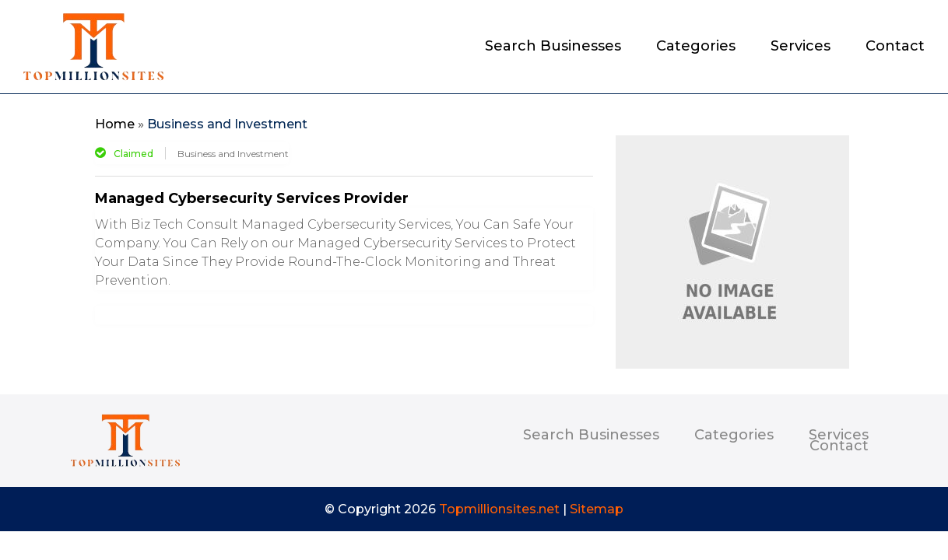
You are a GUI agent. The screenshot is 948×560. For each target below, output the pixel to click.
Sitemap (597, 509)
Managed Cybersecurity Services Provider (252, 198)
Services (801, 47)
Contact (895, 47)
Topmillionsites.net (499, 509)
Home (115, 124)
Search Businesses (553, 47)
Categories (696, 47)
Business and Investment (227, 124)
